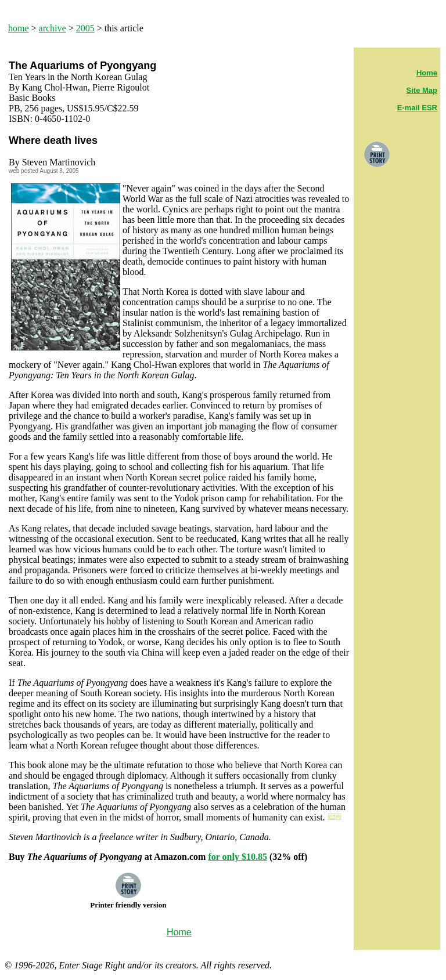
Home (427, 73)
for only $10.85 (237, 857)
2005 (85, 28)
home (19, 28)
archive (53, 28)
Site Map (422, 90)
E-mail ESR (417, 108)
